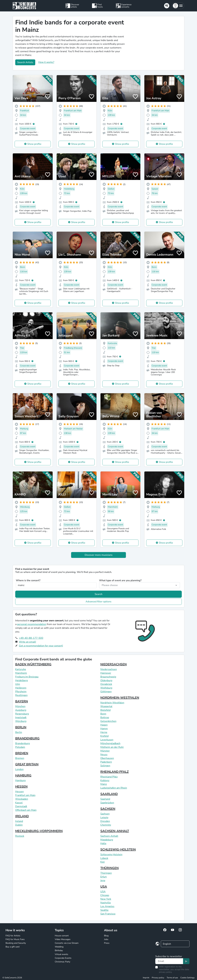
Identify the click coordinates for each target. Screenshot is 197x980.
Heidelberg (21, 680)
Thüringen (106, 873)
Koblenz (105, 780)
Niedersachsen (109, 669)
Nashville (106, 903)
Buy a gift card (12, 947)
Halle (103, 843)
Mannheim (21, 673)
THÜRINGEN (110, 868)
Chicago (105, 895)
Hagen (104, 725)
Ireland (19, 821)
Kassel (19, 803)
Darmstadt (21, 806)
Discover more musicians (99, 555)
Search (98, 594)
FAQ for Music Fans (15, 939)
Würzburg (21, 721)
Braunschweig (108, 677)
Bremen (20, 758)
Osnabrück (106, 684)
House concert (62, 936)
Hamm (104, 729)
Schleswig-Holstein (111, 855)
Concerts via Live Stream (67, 943)
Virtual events (61, 954)
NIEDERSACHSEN (114, 664)
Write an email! (27, 642)
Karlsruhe (21, 669)
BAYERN (22, 701)
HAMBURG (23, 775)
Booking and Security (16, 943)
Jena (103, 880)
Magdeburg (107, 840)
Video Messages (63, 939)
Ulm (18, 684)
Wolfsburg (106, 688)
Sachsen (105, 814)
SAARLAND (109, 794)
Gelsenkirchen (108, 721)
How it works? (46, 62)
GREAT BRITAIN (27, 764)
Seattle (104, 910)
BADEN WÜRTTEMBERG (33, 664)
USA (104, 887)
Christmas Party (62, 962)
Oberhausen (107, 758)
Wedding (59, 947)
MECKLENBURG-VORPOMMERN (39, 831)
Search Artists (25, 62)
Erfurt (104, 877)
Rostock (20, 836)
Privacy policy (158, 978)
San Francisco (108, 914)
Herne (104, 732)
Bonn (103, 714)
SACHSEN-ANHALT (115, 831)
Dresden (105, 821)
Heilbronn (21, 688)
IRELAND (22, 816)
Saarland (105, 799)
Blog (106, 936)
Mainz (104, 784)
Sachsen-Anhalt (109, 836)
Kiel (103, 862)
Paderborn (106, 762)
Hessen (19, 792)
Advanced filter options (98, 602)
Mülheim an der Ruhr (112, 747)
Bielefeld (105, 710)
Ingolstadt (21, 717)
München (20, 706)
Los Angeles (107, 906)
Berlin (19, 732)
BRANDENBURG (27, 738)
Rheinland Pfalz (109, 777)
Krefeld (104, 736)
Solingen (105, 766)
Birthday (59, 950)
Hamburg (20, 780)
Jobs (106, 939)
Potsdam (20, 747)
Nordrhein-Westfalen (112, 703)
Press (107, 943)
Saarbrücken (107, 803)
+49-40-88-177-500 (31, 638)
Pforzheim (21, 692)
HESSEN (21, 787)
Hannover (106, 673)
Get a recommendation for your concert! (41, 646)
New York (106, 899)
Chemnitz (106, 825)
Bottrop (105, 717)
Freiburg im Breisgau (27, 677)
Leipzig (104, 817)
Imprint (146, 978)
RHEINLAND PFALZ (115, 772)
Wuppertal (106, 706)
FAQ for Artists (13, 936)
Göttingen (106, 692)
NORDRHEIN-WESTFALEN (120, 698)
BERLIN (21, 727)
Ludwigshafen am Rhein (114, 788)
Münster (105, 751)
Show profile (34, 144)
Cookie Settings (187, 978)
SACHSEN (108, 809)
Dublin (19, 825)
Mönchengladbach (110, 743)
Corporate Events (63, 958)
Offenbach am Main (26, 810)
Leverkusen (107, 740)
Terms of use (172, 978)
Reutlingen (21, 695)
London (19, 769)
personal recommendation (32, 624)
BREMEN (22, 753)
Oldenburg (106, 680)
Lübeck (104, 858)
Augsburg (21, 710)
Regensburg (22, 714)
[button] (178, 6)
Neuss (104, 755)
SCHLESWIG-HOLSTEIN (118, 850)
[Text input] (169, 961)
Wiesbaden (22, 799)
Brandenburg (22, 743)
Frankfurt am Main (25, 795)
